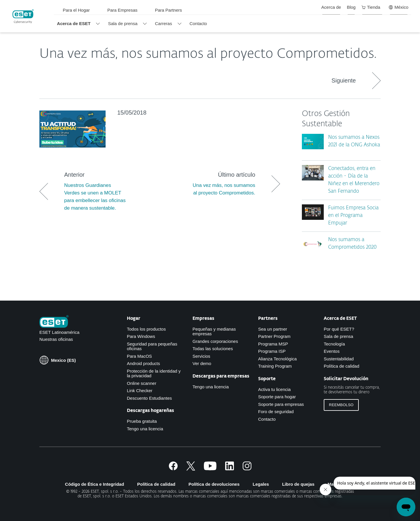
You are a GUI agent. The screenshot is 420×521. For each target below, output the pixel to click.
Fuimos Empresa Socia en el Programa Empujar (353, 216)
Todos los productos (146, 329)
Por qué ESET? (339, 329)
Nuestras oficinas (56, 339)
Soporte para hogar (277, 397)
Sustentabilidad (339, 359)
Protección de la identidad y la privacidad (154, 373)
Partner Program (274, 336)
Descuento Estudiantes (149, 398)
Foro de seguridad (276, 412)
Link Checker (140, 391)
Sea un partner (273, 329)
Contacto (267, 419)
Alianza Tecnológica (277, 359)
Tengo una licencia (145, 429)
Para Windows (141, 336)
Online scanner (142, 383)
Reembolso (341, 405)
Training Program (275, 366)
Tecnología (334, 344)
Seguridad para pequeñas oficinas (152, 346)
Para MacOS (139, 356)
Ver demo (202, 363)
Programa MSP (273, 344)
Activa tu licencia (274, 389)
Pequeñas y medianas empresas (214, 331)
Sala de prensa (338, 336)
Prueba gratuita (142, 421)
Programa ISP (272, 351)
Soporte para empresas (281, 404)
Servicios (201, 356)
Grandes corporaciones (215, 341)
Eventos (332, 351)
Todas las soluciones (213, 349)
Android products (143, 363)
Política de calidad (342, 366)
